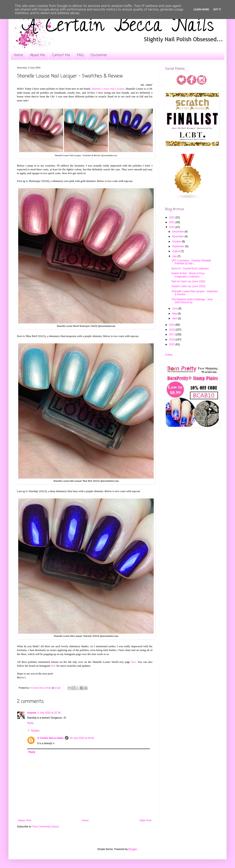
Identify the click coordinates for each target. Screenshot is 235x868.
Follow (169, 355)
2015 (172, 344)
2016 (172, 340)
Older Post (145, 820)
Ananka (32, 713)
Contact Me (61, 55)
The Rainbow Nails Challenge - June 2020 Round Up (192, 301)
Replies (35, 731)
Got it (217, 10)
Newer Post (25, 820)
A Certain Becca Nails (50, 738)
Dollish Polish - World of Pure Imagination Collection (188, 275)
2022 (172, 217)
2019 (172, 325)
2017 (172, 334)
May (175, 314)
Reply (30, 723)
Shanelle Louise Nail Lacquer (108, 89)
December (178, 232)
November (178, 236)
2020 (172, 227)
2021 (172, 222)
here (134, 662)
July (175, 256)
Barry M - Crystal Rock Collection (190, 269)
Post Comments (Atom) (46, 827)
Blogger (133, 849)
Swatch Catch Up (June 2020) (188, 286)
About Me (37, 55)
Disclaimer (99, 55)
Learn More (201, 10)
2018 (172, 330)
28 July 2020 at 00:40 (82, 738)
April (175, 318)
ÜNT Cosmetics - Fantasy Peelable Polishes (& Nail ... (191, 262)
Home (18, 55)
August (176, 251)
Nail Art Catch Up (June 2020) (188, 281)
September (179, 246)
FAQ (80, 55)
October (177, 242)
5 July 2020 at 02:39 (49, 713)
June (175, 308)
